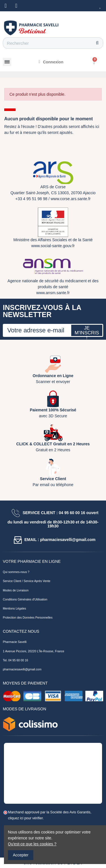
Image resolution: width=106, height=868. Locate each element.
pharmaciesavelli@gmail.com (22, 669)
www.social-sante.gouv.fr (53, 246)
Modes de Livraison (16, 590)
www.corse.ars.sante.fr (71, 199)
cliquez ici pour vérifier (25, 818)
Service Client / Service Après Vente (27, 581)
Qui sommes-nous (15, 572)
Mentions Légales (14, 608)
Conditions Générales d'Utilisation (25, 599)
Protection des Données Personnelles (28, 617)
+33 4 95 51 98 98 (31, 199)
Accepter (21, 855)
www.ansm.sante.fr (53, 293)
